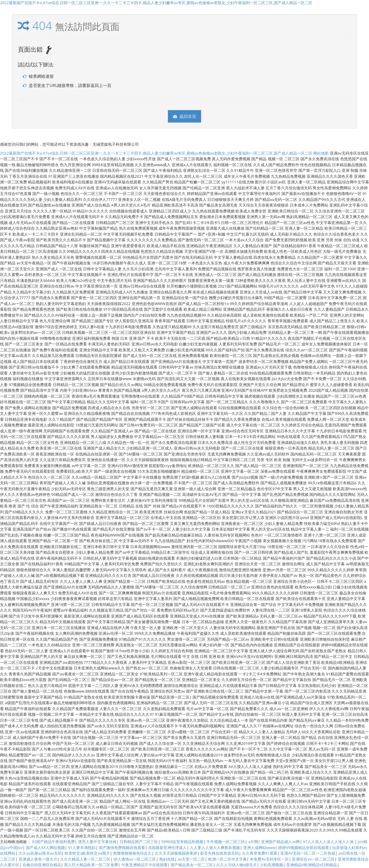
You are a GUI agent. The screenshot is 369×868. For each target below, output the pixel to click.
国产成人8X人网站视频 (45, 848)
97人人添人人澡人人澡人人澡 (329, 842)
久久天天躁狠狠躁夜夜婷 (176, 853)
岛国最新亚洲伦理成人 (167, 848)
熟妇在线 (167, 859)
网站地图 (321, 153)
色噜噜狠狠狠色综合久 (132, 853)
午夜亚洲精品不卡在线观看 (144, 865)
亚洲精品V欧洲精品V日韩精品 (312, 865)
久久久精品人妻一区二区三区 (85, 859)
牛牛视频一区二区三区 (226, 842)
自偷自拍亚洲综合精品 (42, 865)
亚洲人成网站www (259, 848)
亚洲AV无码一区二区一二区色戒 (308, 853)
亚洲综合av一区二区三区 (313, 859)
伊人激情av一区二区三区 (135, 859)
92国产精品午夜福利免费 (53, 842)
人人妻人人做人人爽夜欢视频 (215, 848)
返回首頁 (184, 116)
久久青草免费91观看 (260, 853)
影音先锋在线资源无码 (220, 853)
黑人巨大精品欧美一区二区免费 (91, 865)
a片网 (253, 842)
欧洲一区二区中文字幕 (228, 859)
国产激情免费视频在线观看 (122, 848)
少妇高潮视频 (271, 865)
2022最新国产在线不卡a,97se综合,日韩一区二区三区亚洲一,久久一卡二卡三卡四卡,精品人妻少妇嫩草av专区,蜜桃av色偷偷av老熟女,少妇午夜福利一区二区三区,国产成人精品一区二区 (156, 3)
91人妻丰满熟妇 (82, 848)
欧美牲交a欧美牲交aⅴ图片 (87, 853)
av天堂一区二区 (191, 859)
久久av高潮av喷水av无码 (40, 853)
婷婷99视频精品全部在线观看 (304, 848)
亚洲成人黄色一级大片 (38, 859)
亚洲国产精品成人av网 (280, 842)
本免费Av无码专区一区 (269, 859)
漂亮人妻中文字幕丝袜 (97, 842)
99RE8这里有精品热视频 (182, 842)
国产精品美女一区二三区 (192, 865)
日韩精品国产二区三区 (139, 842)
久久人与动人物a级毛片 (237, 865)
